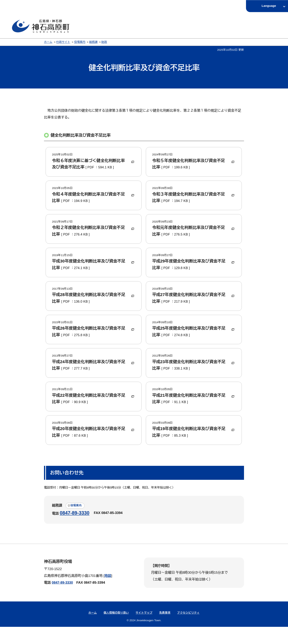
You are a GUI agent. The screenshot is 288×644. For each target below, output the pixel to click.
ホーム (48, 42)
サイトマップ (144, 630)
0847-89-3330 (75, 530)
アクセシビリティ (188, 630)
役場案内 (80, 42)
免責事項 (165, 630)
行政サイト (63, 42)
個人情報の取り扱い (116, 630)
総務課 (93, 42)
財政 (104, 42)
